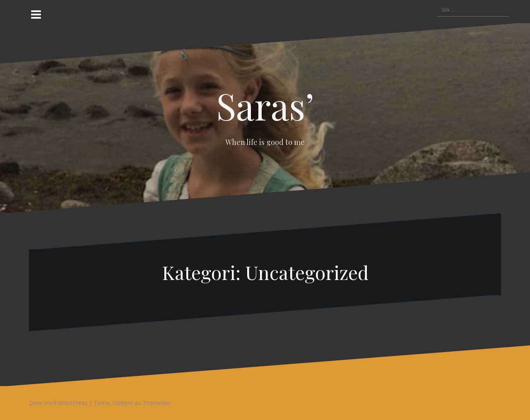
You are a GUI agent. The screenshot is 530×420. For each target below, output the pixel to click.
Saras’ (265, 105)
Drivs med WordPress (58, 403)
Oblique (123, 403)
